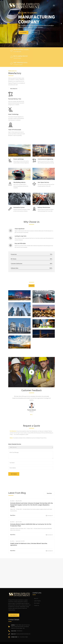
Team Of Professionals (15, 130)
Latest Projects (37, 601)
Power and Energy (19, 159)
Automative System (19, 208)
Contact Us (37, 606)
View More (49, 493)
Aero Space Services (43, 182)
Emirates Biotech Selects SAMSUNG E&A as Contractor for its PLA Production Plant (31, 525)
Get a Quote (37, 603)
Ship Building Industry (19, 182)
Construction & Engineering (45, 159)
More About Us (14, 89)
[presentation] (43, 480)
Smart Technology (13, 114)
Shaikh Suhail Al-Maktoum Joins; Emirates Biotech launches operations (29, 544)
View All (31, 286)
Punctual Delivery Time (15, 99)
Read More (13, 515)
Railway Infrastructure (44, 208)
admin (13, 501)
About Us (36, 599)
